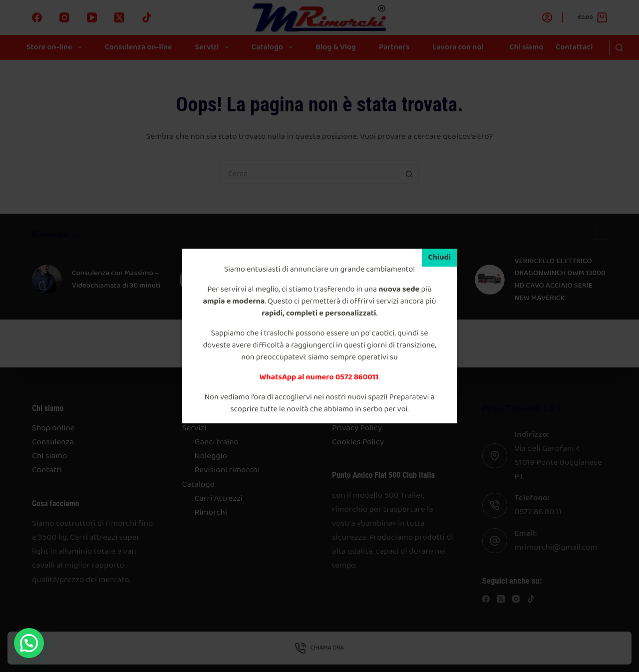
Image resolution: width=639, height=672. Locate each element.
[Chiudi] (439, 258)
